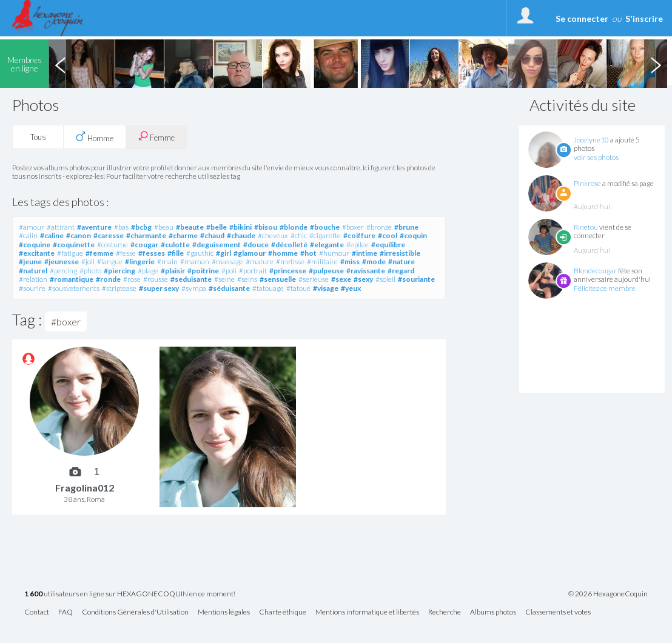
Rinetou (586, 227)
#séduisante (229, 288)
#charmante (146, 235)
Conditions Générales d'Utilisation (135, 612)
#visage (326, 288)
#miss (350, 262)
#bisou (266, 227)
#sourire (32, 288)
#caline (52, 235)
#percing (63, 271)
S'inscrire (644, 18)
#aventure (94, 227)
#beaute (190, 227)
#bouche (325, 227)
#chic (299, 235)
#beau (164, 227)
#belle (217, 227)
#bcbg (141, 227)
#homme (283, 253)
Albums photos (493, 612)
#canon (79, 235)
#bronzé (379, 227)
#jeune (30, 262)
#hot (308, 253)
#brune (406, 227)
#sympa (194, 288)
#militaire (322, 262)
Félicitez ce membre (605, 288)
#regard (401, 271)
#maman (195, 262)
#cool (388, 235)
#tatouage (268, 288)
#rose (132, 279)
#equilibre (388, 245)
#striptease (119, 288)
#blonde (294, 227)
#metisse (290, 262)
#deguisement (217, 245)
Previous (60, 64)
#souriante (416, 279)
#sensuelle (278, 279)
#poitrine (203, 271)
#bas (121, 227)
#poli (229, 271)
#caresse (109, 235)
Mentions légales (224, 612)
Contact (37, 612)
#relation (33, 279)
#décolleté (289, 245)
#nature (402, 262)
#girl (223, 253)
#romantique (72, 279)
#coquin (413, 235)
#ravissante (366, 271)
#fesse (126, 253)
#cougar (144, 245)
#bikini (240, 227)
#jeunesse (62, 262)
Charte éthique (283, 612)
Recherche (445, 612)
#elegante (327, 245)
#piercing (119, 271)
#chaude (241, 235)
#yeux (351, 288)
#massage (227, 262)
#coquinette (74, 245)
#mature (260, 262)
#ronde (108, 279)
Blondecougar (595, 271)
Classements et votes (558, 612)
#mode (374, 262)
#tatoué (298, 288)
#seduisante (191, 279)
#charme (183, 235)
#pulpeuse (326, 271)
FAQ (66, 612)
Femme (156, 137)
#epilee (358, 245)
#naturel (33, 271)
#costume (113, 245)
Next (656, 64)
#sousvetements (74, 288)
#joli (88, 262)
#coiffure (359, 235)
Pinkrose (587, 183)
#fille (176, 253)
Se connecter (582, 18)
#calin (28, 235)
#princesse (288, 271)
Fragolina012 (85, 488)
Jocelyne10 (591, 140)
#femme (99, 253)
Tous (38, 137)
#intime (365, 253)
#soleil (385, 279)
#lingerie (140, 262)
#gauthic (200, 253)
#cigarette (325, 235)
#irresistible (400, 253)
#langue (110, 262)
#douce (256, 245)
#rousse (156, 279)
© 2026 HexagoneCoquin (608, 594)
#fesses (152, 253)
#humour (334, 253)
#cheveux (273, 235)
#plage (148, 271)
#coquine (35, 245)
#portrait (253, 271)
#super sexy (159, 288)
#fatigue (70, 253)
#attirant (61, 227)
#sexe (341, 279)
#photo (90, 271)
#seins (247, 279)
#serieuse (314, 279)
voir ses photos (596, 157)
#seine (224, 279)
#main (167, 262)
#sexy (363, 279)
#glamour (250, 253)
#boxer (353, 227)
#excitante (37, 253)
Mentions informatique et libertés (367, 612)
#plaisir (173, 271)
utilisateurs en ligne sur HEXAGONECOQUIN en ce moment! (130, 594)
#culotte (175, 245)
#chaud (212, 235)
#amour (32, 227)
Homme (95, 137)
